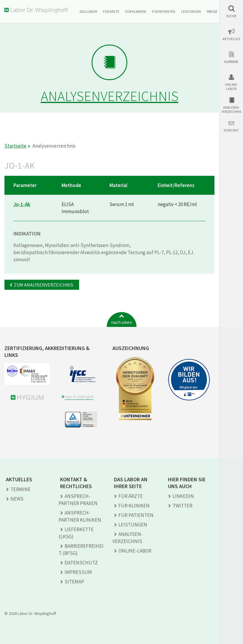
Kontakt (231, 130)
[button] (231, 11)
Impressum (78, 572)
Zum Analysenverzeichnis (44, 285)
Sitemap (74, 582)
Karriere (231, 62)
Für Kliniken (136, 11)
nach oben (121, 322)
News (17, 499)
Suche (231, 16)
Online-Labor (231, 87)
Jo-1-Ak (22, 204)
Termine (21, 489)
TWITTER (182, 506)
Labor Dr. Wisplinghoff (37, 11)
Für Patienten (164, 11)
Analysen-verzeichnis (231, 110)
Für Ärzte (111, 11)
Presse (212, 11)
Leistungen (191, 11)
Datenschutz (81, 563)
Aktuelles (231, 39)
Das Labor (88, 11)
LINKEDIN (183, 496)
